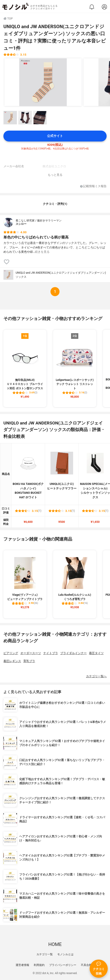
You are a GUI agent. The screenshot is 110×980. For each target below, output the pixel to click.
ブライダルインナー (73, 653)
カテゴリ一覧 (45, 954)
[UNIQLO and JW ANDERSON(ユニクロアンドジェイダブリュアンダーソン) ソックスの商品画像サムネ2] (25, 118)
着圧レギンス (12, 661)
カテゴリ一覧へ (96, 676)
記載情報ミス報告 (93, 186)
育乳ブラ (29, 661)
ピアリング (11, 653)
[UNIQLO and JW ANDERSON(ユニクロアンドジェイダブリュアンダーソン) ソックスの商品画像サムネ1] (10, 118)
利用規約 (39, 965)
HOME (55, 944)
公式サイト (55, 136)
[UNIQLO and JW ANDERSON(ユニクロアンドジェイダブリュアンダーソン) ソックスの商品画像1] (43, 82)
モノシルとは (65, 954)
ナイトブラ (51, 653)
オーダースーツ (31, 653)
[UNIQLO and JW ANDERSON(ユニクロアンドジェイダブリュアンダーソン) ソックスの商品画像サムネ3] (40, 118)
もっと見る (55, 175)
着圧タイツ (96, 653)
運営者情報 (22, 965)
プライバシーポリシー (63, 965)
